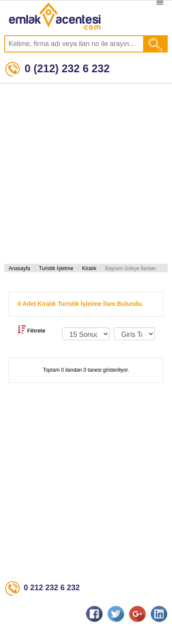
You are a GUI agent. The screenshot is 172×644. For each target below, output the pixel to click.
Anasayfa (19, 268)
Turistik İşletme (56, 268)
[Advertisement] (84, 174)
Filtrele (31, 330)
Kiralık (89, 268)
